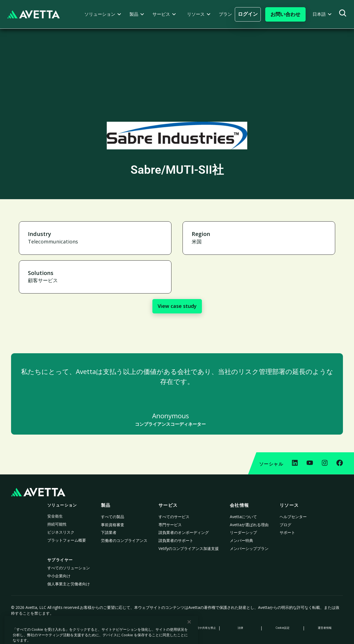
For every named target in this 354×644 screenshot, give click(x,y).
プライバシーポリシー (29, 628)
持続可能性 (57, 524)
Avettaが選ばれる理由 (249, 525)
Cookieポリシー (71, 628)
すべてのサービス (174, 517)
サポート (287, 532)
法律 (240, 628)
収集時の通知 (114, 628)
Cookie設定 (283, 628)
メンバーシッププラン (249, 548)
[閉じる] (189, 638)
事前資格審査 (113, 525)
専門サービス (170, 525)
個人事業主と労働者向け (69, 584)
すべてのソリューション (69, 568)
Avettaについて (243, 517)
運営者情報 (325, 628)
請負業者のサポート (176, 540)
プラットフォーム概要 (67, 540)
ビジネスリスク (61, 532)
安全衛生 (55, 516)
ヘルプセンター (293, 517)
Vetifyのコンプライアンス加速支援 (189, 548)
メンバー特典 (241, 540)
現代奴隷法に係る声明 (156, 628)
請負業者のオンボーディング (184, 532)
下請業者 (109, 532)
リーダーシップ (243, 532)
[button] (103, 14)
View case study (177, 306)
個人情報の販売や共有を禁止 (198, 628)
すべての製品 (113, 517)
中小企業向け (59, 576)
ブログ (285, 525)
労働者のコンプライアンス (124, 540)
